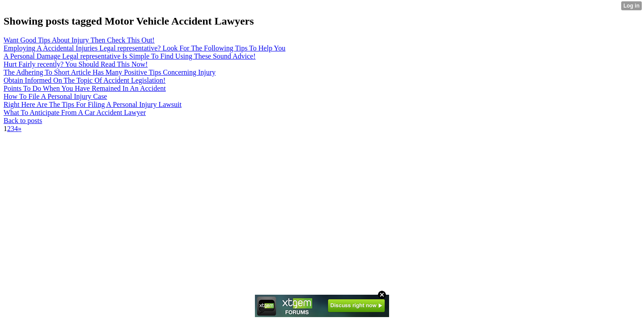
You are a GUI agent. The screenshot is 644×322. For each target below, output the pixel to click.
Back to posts (23, 121)
